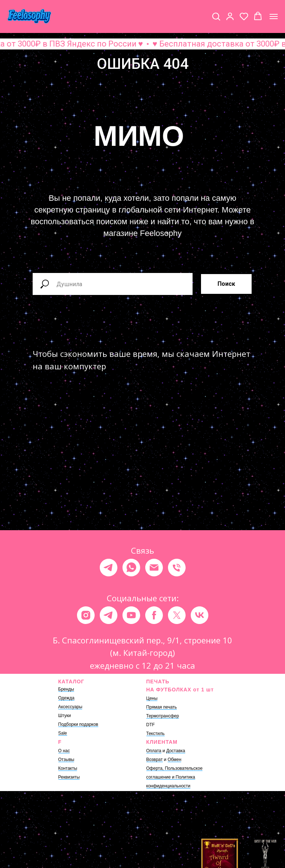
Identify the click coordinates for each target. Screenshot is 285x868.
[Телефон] (177, 568)
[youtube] (131, 615)
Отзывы (66, 760)
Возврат (155, 760)
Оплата (154, 751)
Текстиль (156, 734)
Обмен (175, 760)
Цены (152, 698)
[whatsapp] (131, 568)
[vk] (200, 615)
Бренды (66, 689)
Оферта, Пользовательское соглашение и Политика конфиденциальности (175, 777)
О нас (64, 751)
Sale (63, 733)
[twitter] (177, 615)
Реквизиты (69, 777)
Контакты (68, 768)
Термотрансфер (163, 716)
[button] (216, 16)
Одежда (66, 698)
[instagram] (86, 615)
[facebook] (154, 615)
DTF (151, 725)
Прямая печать (162, 707)
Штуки (65, 716)
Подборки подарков (78, 724)
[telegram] (109, 568)
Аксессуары (70, 707)
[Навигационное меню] (274, 16)
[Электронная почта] (154, 568)
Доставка (176, 751)
